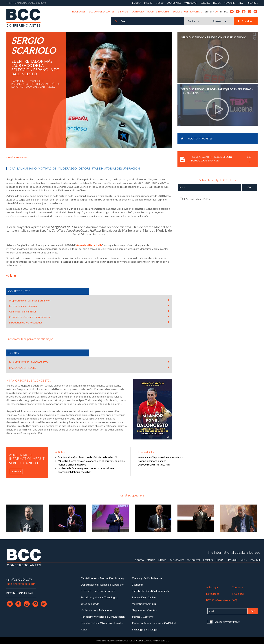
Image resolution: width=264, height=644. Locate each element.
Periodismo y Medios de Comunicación (103, 617)
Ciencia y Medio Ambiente (147, 578)
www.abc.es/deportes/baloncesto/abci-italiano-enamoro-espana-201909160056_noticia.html (161, 461)
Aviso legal (212, 587)
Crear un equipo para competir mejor (89, 317)
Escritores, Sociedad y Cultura (98, 591)
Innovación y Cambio (144, 597)
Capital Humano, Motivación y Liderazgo (43, 168)
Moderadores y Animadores (97, 610)
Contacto (138, 12)
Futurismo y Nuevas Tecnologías (99, 597)
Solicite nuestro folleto (188, 12)
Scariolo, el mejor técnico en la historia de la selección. (88, 457)
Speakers (123, 12)
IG (109, 641)
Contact (16, 471)
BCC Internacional (158, 12)
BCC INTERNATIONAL (20, 593)
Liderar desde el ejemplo (89, 306)
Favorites (245, 21)
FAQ (234, 600)
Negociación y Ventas (144, 610)
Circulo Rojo (140, 641)
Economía (137, 585)
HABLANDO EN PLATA (89, 368)
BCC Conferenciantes (102, 12)
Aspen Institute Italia (89, 245)
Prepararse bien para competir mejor (89, 300)
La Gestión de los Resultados (89, 322)
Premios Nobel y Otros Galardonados (102, 623)
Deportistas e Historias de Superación (109, 168)
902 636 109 (21, 579)
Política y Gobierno (143, 617)
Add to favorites (197, 138)
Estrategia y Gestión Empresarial (151, 591)
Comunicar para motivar (89, 311)
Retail (84, 629)
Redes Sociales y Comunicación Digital (154, 623)
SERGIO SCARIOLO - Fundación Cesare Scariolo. (214, 37)
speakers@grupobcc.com (21, 584)
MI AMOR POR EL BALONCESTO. (89, 362)
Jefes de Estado (90, 604)
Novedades (79, 12)
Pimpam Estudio (161, 641)
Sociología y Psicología (145, 629)
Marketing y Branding (144, 604)
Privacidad (238, 594)
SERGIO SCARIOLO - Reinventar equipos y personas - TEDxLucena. (217, 91)
